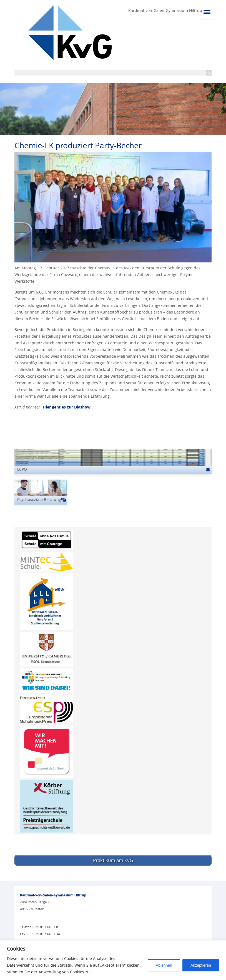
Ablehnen (164, 965)
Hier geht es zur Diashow (66, 407)
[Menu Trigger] (207, 12)
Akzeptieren (201, 965)
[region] (113, 960)
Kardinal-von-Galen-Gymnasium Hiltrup (165, 10)
